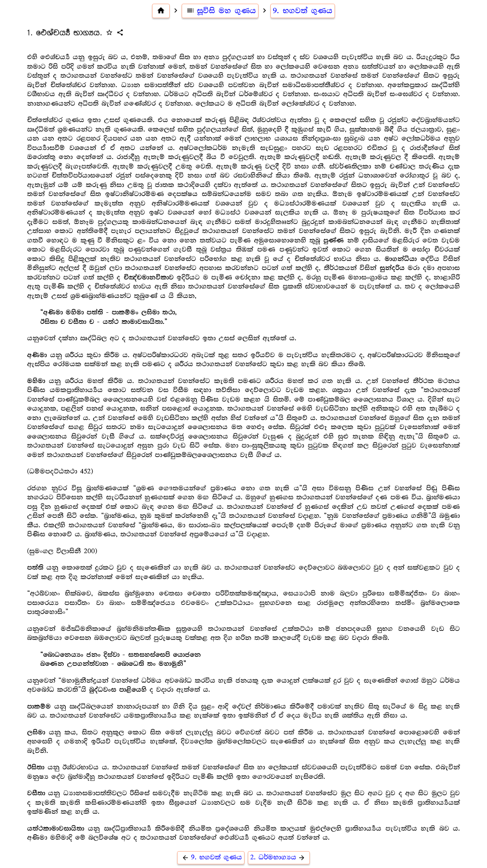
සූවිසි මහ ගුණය (220, 11)
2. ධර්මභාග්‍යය (279, 858)
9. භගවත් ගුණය (303, 11)
